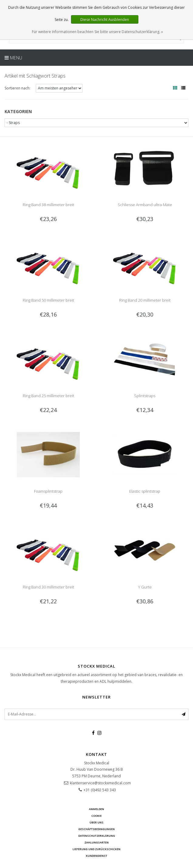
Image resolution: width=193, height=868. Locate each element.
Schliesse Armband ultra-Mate (145, 205)
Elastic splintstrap (145, 491)
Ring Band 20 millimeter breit (145, 300)
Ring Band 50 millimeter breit (48, 300)
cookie (96, 816)
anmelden (96, 809)
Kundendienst (96, 856)
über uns (96, 822)
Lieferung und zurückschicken (96, 849)
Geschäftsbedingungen (96, 829)
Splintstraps (145, 396)
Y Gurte (145, 587)
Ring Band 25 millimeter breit (48, 396)
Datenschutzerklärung (97, 836)
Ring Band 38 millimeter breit (48, 205)
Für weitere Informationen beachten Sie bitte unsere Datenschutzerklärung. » (97, 32)
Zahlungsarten (96, 842)
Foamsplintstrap (48, 491)
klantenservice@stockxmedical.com (100, 783)
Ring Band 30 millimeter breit (48, 587)
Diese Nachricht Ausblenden (105, 20)
